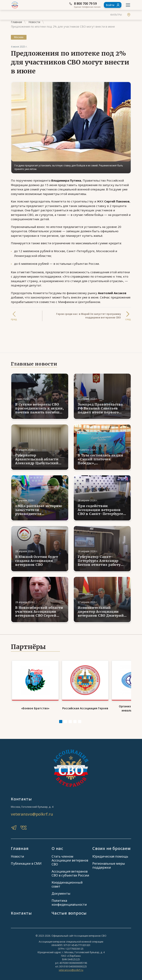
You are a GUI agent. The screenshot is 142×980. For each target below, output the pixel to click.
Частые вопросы (69, 911)
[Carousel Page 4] (75, 719)
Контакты (21, 911)
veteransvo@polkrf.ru (32, 812)
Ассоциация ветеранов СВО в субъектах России (70, 871)
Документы (61, 891)
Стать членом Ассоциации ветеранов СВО (70, 858)
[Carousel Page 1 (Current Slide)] (61, 719)
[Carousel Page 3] (70, 719)
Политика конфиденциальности (69, 900)
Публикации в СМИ (26, 861)
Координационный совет (67, 882)
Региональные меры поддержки (109, 863)
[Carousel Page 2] (65, 719)
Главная (16, 22)
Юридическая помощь (110, 854)
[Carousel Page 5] (80, 719)
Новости (34, 22)
